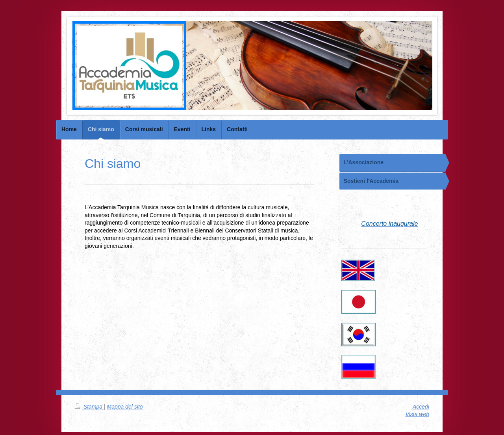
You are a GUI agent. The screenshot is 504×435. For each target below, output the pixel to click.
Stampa (89, 407)
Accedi (421, 407)
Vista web (417, 414)
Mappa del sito (125, 407)
